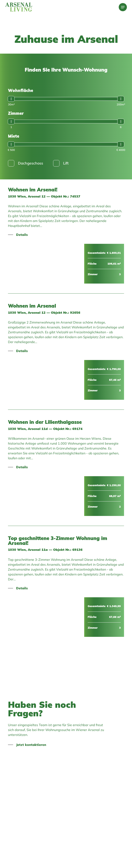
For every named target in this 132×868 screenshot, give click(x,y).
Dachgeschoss (26, 163)
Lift (61, 163)
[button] (123, 7)
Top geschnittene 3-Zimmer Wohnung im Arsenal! (58, 541)
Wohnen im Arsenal (32, 306)
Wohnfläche (21, 90)
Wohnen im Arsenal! (33, 190)
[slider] (11, 99)
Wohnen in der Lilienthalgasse (45, 422)
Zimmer (16, 113)
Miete (14, 136)
